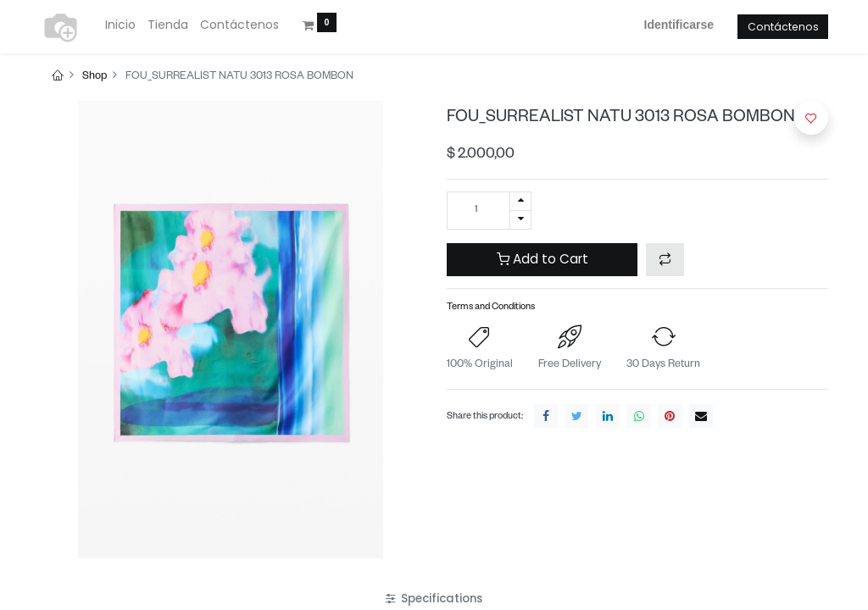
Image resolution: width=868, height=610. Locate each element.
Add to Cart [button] (542, 259)
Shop (95, 77)
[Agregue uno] (520, 201)
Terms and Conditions (491, 308)
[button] (665, 260)
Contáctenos (783, 27)
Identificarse (679, 25)
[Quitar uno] (520, 220)
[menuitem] (120, 25)
